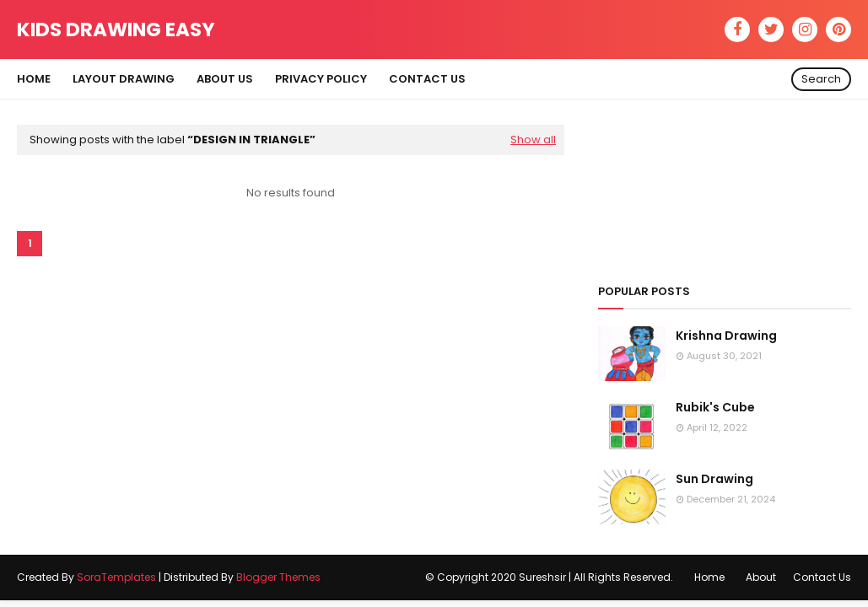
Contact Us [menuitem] (427, 79)
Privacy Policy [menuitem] (321, 79)
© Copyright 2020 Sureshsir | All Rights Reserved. (549, 577)
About (761, 577)
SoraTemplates (116, 577)
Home (709, 577)
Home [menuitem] (34, 79)
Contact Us (822, 577)
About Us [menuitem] (225, 79)
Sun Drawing (714, 479)
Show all (533, 140)
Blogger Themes (278, 577)
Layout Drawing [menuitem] (124, 79)
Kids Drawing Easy (116, 30)
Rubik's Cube (715, 407)
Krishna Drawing (726, 336)
